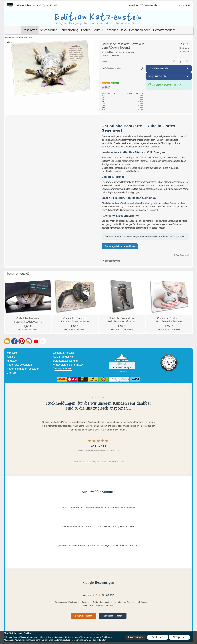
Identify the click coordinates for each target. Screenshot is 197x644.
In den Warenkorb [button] (158, 69)
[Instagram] (29, 341)
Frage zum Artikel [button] (158, 76)
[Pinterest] (22, 341)
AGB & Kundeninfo (63, 357)
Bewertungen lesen (84, 616)
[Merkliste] (142, 6)
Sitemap (11, 373)
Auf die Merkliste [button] (111, 69)
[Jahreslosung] (69, 30)
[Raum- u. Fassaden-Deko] (109, 30)
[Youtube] (36, 341)
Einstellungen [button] (136, 637)
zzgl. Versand (34, 330)
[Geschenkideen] (140, 30)
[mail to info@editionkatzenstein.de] (7, 341)
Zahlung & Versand (64, 353)
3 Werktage (110, 55)
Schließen (158, 637)
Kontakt (54, 6)
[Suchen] (170, 5)
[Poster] (85, 30)
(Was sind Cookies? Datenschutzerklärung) (22, 637)
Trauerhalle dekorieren (19, 365)
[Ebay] (43, 341)
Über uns (30, 6)
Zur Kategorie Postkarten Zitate (120, 246)
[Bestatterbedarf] (164, 30)
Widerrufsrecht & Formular (68, 365)
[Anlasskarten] (49, 30)
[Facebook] (14, 341)
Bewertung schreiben (113, 616)
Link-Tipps (43, 6)
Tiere (30, 37)
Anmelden (133, 6)
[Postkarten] (30, 30)
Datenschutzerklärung (65, 361)
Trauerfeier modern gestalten (23, 369)
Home (20, 6)
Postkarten (10, 37)
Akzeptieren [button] (179, 637)
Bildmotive (21, 37)
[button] (183, 6)
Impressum (13, 353)
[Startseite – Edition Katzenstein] (10, 4)
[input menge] (181, 62)
